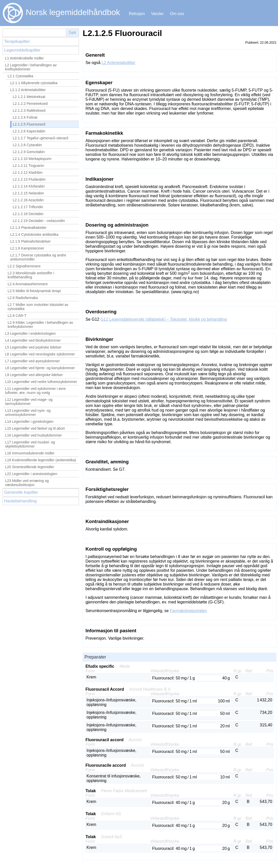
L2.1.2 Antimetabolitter (28, 90)
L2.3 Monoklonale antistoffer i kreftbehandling (31, 275)
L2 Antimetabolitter (119, 63)
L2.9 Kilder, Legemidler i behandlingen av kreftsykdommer (40, 325)
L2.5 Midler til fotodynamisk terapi (34, 291)
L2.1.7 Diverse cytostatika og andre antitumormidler (38, 257)
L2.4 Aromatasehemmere (28, 284)
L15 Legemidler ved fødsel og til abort (35, 428)
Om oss (177, 14)
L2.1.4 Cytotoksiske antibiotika (34, 234)
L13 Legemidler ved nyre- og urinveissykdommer (28, 413)
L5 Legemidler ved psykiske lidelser (33, 347)
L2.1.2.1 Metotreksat (29, 97)
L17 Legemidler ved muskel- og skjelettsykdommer (30, 444)
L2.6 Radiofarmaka (23, 298)
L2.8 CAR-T (17, 316)
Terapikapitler (17, 41)
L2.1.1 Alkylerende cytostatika (34, 83)
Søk (72, 33)
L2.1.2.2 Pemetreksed (30, 104)
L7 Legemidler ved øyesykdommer (32, 361)
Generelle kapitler (21, 492)
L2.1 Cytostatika (20, 76)
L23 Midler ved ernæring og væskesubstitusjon (27, 483)
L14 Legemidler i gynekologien (29, 421)
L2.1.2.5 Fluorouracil (29, 124)
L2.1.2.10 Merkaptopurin (32, 159)
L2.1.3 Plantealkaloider (28, 228)
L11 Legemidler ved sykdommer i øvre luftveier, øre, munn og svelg (35, 391)
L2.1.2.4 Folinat (25, 117)
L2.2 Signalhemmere (24, 266)
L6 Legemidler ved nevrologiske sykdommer (40, 354)
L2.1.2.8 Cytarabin (27, 145)
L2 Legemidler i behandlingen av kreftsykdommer (31, 67)
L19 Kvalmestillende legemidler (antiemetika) (41, 460)
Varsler (157, 14)
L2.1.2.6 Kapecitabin (29, 131)
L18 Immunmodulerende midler (30, 453)
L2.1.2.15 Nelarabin (28, 193)
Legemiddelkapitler (22, 50)
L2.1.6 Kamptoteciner (27, 248)
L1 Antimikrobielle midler (24, 58)
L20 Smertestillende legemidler (30, 467)
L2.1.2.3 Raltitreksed (29, 110)
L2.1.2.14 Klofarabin (29, 186)
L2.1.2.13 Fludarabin (29, 179)
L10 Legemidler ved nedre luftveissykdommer (41, 382)
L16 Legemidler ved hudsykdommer (34, 435)
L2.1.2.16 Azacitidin (28, 200)
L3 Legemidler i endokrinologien (30, 333)
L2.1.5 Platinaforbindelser (30, 241)
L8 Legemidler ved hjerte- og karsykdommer (40, 368)
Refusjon (137, 14)
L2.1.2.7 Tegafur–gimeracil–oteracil (41, 138)
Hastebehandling (20, 501)
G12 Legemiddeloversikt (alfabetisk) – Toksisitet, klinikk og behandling (164, 319)
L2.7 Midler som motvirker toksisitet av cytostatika (38, 307)
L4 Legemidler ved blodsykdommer (33, 340)
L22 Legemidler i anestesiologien (31, 474)
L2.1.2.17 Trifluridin (28, 207)
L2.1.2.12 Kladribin (28, 172)
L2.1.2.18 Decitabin (28, 214)
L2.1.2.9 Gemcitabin (29, 152)
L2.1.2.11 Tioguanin (28, 166)
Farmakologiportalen (188, 611)
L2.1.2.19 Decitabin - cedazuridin (39, 221)
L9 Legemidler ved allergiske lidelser (34, 375)
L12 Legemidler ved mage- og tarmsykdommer (29, 402)
